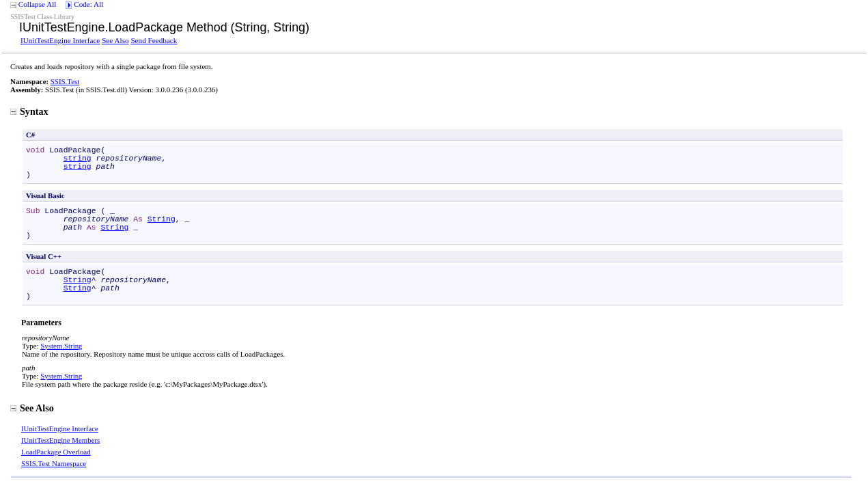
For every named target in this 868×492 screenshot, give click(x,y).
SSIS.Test (65, 81)
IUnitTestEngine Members (60, 440)
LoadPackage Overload (56, 452)
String (162, 219)
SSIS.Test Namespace (54, 463)
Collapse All (38, 4)
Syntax (29, 111)
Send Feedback (154, 40)
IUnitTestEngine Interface (60, 40)
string (78, 159)
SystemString (61, 346)
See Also (115, 40)
